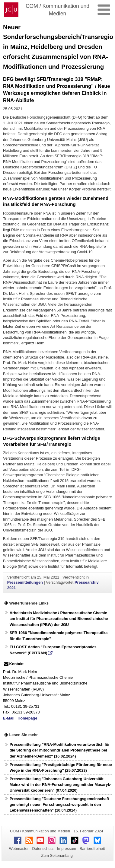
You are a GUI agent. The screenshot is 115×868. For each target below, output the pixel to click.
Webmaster (19, 849)
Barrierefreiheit (92, 849)
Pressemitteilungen (25, 582)
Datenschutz (43, 849)
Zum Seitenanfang (57, 855)
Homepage (27, 718)
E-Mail (9, 718)
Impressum (67, 849)
